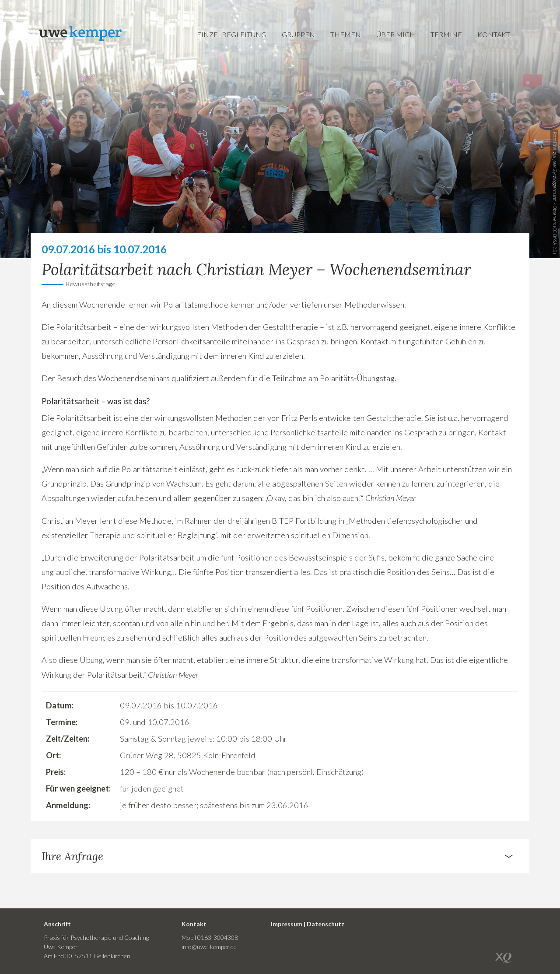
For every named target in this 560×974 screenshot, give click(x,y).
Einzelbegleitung (232, 34)
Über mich (396, 34)
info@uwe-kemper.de (209, 947)
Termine (446, 34)
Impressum (287, 924)
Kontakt (494, 34)
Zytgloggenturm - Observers (555, 197)
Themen (346, 34)
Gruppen (298, 34)
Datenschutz (325, 924)
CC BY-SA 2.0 (555, 240)
